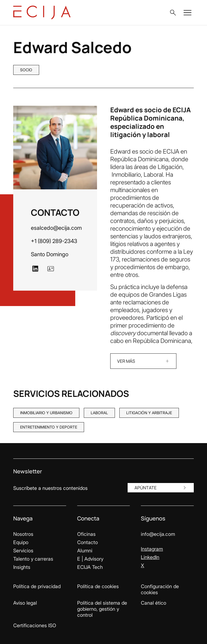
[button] (173, 13)
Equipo (21, 542)
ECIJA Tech (90, 567)
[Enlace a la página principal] (42, 13)
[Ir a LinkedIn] (35, 269)
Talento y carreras (33, 559)
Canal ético (154, 603)
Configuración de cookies (160, 589)
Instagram (152, 549)
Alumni (85, 551)
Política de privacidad (37, 586)
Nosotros (23, 534)
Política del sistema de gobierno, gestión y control (102, 609)
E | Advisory (90, 559)
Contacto (88, 542)
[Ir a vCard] (51, 269)
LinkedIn (150, 557)
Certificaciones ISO (35, 625)
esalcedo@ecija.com (56, 228)
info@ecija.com (158, 534)
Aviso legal (25, 603)
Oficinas (86, 534)
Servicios (23, 551)
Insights (22, 567)
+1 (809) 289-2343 (54, 241)
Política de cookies (98, 586)
